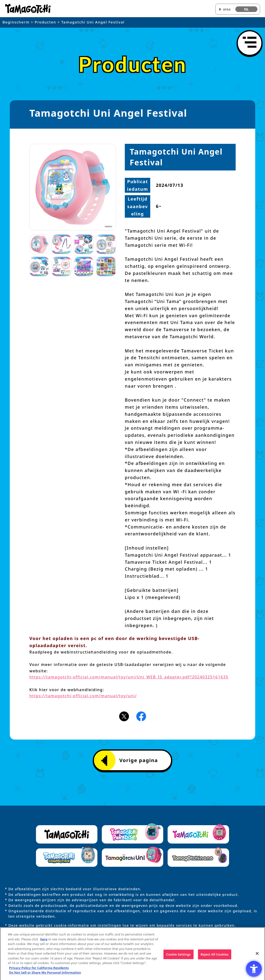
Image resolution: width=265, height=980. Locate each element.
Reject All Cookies (215, 956)
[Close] (257, 955)
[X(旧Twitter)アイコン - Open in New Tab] (124, 716)
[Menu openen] (250, 43)
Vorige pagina (130, 761)
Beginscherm (16, 22)
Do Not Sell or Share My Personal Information (45, 974)
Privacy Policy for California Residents (39, 969)
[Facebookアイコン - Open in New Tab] (141, 716)
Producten (46, 22)
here (44, 941)
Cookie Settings (178, 956)
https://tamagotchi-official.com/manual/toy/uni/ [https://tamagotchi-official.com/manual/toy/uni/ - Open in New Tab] (83, 696)
